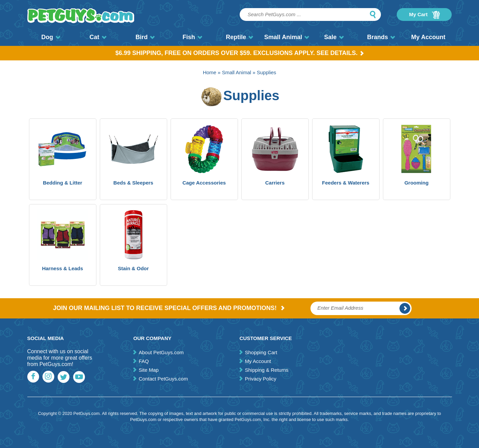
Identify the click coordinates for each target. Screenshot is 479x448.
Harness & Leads (63, 268)
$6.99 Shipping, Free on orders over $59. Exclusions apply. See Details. (239, 53)
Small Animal (287, 37)
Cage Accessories (204, 183)
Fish (192, 37)
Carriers (275, 183)
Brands (381, 37)
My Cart (424, 15)
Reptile (239, 37)
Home (210, 72)
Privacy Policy (260, 379)
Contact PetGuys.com (163, 379)
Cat (98, 37)
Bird (145, 37)
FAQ (144, 361)
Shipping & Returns (266, 370)
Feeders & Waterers (346, 183)
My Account (428, 37)
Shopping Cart (261, 352)
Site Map (148, 370)
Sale (334, 37)
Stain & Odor (133, 268)
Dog (51, 37)
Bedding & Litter (63, 183)
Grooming (417, 183)
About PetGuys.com (161, 352)
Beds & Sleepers (133, 183)
